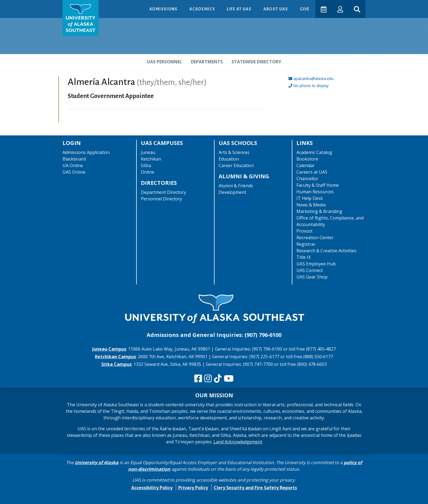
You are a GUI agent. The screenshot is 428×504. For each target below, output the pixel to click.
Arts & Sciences (234, 152)
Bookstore (307, 159)
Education (229, 159)
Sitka (146, 165)
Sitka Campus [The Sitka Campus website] (116, 364)
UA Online (73, 165)
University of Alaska (97, 463)
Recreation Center (315, 238)
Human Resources (315, 192)
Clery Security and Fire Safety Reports (255, 488)
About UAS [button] (276, 9)
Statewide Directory (256, 62)
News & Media (311, 205)
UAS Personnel (164, 62)
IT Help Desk (310, 198)
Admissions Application (86, 152)
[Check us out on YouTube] (229, 379)
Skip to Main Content (26, 5)
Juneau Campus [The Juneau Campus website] (109, 349)
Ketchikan (151, 159)
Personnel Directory (161, 199)
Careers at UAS (312, 172)
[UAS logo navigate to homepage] (81, 18)
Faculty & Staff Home (318, 185)
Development (232, 192)
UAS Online (74, 172)
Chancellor (307, 179)
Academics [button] (202, 9)
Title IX (304, 257)
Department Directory (164, 192)
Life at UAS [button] (239, 9)
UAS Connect (310, 270)
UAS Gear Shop (312, 277)
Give (304, 9)
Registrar (306, 244)
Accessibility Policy (152, 488)
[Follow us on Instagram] (208, 379)
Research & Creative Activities (326, 251)
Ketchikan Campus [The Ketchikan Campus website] (115, 357)
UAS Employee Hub (316, 264)
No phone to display (311, 86)
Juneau (148, 152)
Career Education (236, 165)
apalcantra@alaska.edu (313, 78)
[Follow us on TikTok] (218, 379)
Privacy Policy (193, 488)
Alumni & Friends (236, 186)
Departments (207, 62)
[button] (340, 9)
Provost (304, 231)
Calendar (306, 165)
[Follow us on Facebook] (198, 379)
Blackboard (74, 159)
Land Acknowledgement (238, 442)
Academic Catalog (314, 152)
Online (148, 172)
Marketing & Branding (319, 211)
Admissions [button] (163, 9)
